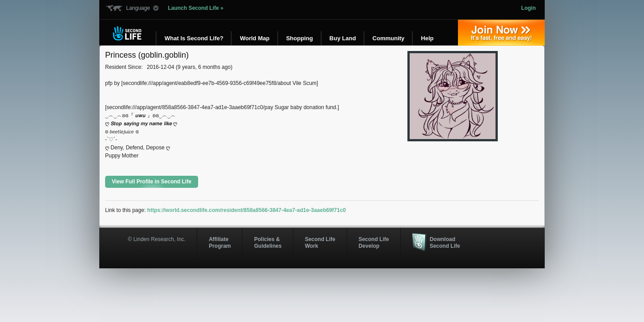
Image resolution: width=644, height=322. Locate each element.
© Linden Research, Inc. (157, 239)
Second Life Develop (374, 242)
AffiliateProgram (220, 242)
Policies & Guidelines (268, 242)
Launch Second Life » (195, 8)
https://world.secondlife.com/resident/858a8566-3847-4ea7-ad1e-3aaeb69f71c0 (246, 210)
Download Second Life (445, 242)
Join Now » (501, 33)
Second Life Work (320, 242)
